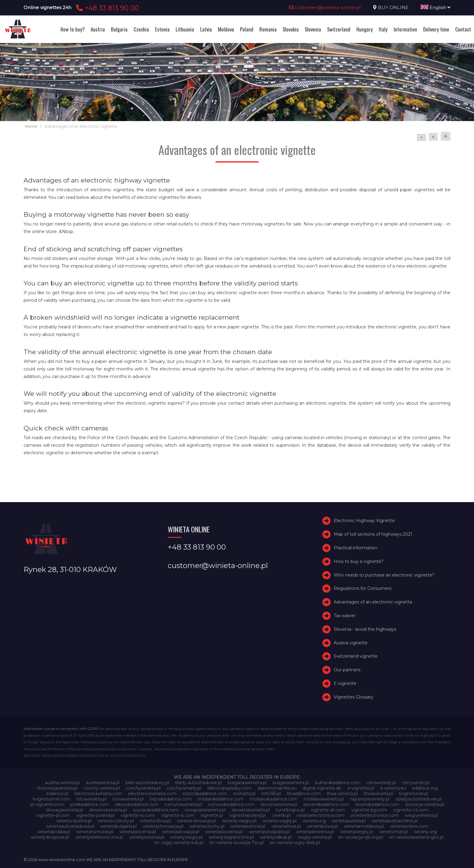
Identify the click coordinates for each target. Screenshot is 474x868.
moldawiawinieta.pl (324, 799)
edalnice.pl (57, 794)
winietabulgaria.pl (118, 826)
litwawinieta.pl (378, 794)
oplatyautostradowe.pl (419, 799)
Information (405, 29)
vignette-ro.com (138, 815)
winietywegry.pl (187, 837)
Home (31, 126)
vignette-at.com (328, 810)
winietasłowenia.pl (315, 832)
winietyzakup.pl (276, 837)
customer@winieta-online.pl (325, 7)
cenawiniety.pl (381, 783)
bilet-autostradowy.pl (147, 783)
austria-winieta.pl (62, 783)
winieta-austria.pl (74, 821)
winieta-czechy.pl (116, 821)
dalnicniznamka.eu (277, 788)
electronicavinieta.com (98, 794)
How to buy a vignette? (359, 561)
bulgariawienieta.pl (247, 783)
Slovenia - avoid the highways (365, 629)
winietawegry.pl (357, 832)
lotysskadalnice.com (171, 799)
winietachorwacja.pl (163, 826)
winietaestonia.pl (248, 826)
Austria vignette (351, 643)
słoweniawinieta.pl (251, 810)
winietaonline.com (409, 826)
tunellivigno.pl (290, 810)
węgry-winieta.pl (315, 837)
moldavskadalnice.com (274, 799)
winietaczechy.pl (207, 826)
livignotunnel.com (52, 799)
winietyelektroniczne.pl (99, 837)
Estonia (162, 29)
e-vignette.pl (361, 788)
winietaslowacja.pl (181, 832)
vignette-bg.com (369, 810)
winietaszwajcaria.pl (269, 832)
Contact (463, 29)
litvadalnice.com (304, 794)
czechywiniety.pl (184, 788)
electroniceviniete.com (152, 794)
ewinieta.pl (244, 794)
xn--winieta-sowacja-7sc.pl (236, 843)
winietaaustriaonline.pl (395, 821)
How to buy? (73, 29)
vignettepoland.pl (248, 815)
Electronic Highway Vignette (364, 521)
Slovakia (291, 29)
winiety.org (425, 832)
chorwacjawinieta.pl (57, 788)
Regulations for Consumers (363, 589)
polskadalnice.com (89, 804)
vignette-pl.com (53, 815)
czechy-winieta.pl (102, 788)
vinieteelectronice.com (375, 815)
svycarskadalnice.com (156, 810)
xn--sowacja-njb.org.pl (360, 837)
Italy (383, 29)
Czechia (141, 29)
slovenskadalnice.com (326, 804)
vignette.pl (212, 815)
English (435, 7)
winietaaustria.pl (349, 821)
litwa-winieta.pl (342, 794)
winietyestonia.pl (147, 837)
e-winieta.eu (393, 788)
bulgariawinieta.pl (291, 783)
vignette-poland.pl (95, 815)
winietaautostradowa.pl (70, 826)
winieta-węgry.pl (279, 821)
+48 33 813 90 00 (107, 8)
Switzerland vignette (356, 656)
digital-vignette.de (322, 788)
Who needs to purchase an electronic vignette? (384, 575)
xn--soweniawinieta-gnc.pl (416, 837)
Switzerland (339, 29)
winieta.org (314, 821)
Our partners (347, 670)
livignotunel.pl (414, 794)
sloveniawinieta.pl (279, 804)
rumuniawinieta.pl (183, 804)
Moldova (226, 29)
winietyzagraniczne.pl (231, 837)
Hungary (365, 29)
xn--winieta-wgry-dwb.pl (295, 843)
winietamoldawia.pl (364, 826)
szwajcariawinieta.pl (205, 810)
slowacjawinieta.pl (65, 810)
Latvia (206, 29)
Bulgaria (119, 29)
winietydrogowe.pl (50, 837)
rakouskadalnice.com (137, 804)
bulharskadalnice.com (338, 783)
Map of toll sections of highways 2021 (373, 534)
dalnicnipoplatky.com (229, 788)
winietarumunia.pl (95, 832)
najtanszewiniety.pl (370, 799)
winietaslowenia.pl (224, 832)
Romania (268, 29)
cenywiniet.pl (416, 783)
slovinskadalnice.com (377, 804)
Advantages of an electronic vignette (373, 602)
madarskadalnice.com (221, 799)
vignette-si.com (178, 815)
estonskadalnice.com (205, 794)
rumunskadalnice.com (231, 804)
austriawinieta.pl (103, 783)
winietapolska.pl (54, 832)
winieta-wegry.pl (239, 821)
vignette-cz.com (411, 810)
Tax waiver (345, 616)
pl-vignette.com (47, 804)
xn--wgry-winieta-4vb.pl (179, 843)
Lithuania (185, 29)
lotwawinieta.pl (128, 799)
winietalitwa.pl (286, 826)
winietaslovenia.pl (138, 832)
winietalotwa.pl (322, 826)
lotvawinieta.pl (91, 799)
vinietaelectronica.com (320, 815)
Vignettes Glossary (354, 697)
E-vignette (345, 683)
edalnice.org (425, 788)
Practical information (355, 548)
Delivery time (436, 29)
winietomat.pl (393, 832)
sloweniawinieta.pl (108, 810)
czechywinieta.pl (143, 788)
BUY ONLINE (393, 7)
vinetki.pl (281, 815)
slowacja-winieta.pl (425, 804)
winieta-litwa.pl (155, 821)
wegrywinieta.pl (421, 815)
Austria (98, 29)
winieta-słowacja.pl (196, 821)
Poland (247, 29)
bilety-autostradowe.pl (198, 783)
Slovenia (313, 29)
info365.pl (271, 794)
